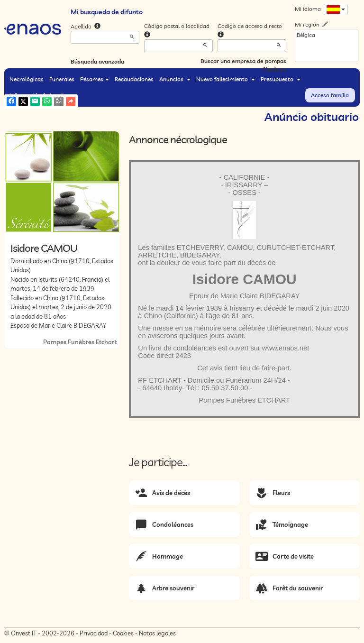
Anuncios (175, 79)
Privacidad (94, 633)
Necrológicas (27, 79)
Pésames (95, 79)
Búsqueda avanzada (97, 61)
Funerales (62, 79)
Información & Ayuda (41, 95)
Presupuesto (281, 79)
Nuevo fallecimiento (226, 79)
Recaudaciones (134, 79)
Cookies (123, 633)
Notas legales (157, 633)
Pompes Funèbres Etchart (80, 342)
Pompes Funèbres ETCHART (244, 400)
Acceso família (330, 95)
